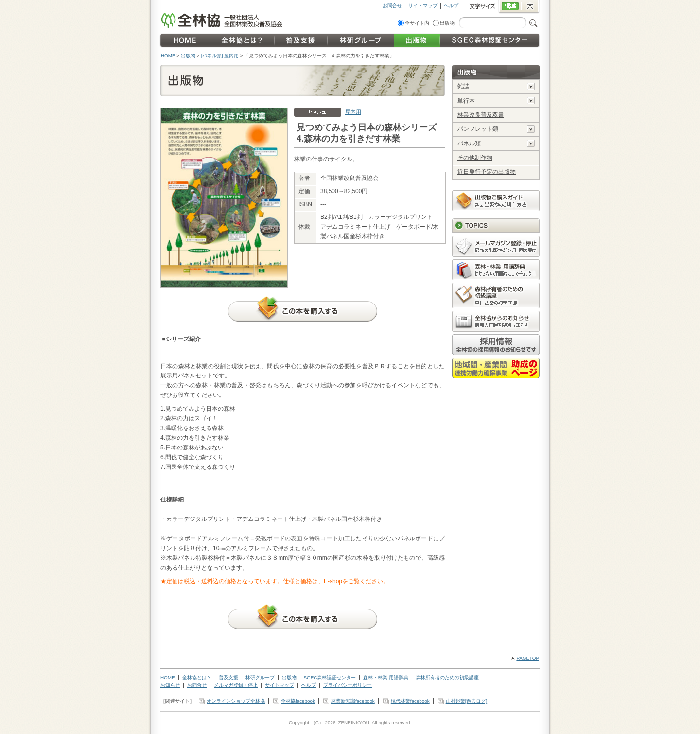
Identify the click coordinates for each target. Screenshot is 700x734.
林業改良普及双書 (481, 115)
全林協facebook (298, 701)
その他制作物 (475, 158)
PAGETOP (528, 658)
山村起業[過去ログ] (466, 701)
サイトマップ (423, 6)
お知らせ (170, 685)
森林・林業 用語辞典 (386, 677)
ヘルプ (451, 6)
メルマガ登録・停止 (236, 685)
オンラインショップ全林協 (236, 701)
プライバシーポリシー (348, 685)
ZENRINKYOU (353, 723)
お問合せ (392, 6)
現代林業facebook (410, 701)
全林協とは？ (197, 677)
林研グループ (260, 677)
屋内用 (353, 112)
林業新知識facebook (353, 701)
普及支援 (228, 677)
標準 (510, 7)
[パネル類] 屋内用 (220, 56)
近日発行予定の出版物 (487, 172)
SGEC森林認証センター (330, 677)
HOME (168, 56)
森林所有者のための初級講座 (447, 677)
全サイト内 (417, 23)
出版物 (447, 23)
